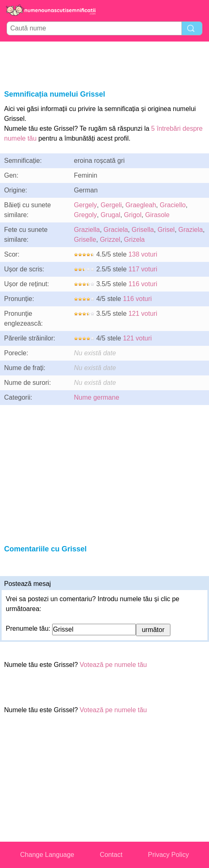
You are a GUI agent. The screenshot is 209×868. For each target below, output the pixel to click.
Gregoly (85, 215)
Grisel (166, 230)
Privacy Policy (168, 855)
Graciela (116, 230)
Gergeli (111, 205)
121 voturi (143, 314)
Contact (111, 855)
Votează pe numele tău (113, 665)
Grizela (134, 240)
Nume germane (96, 397)
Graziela (191, 230)
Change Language (47, 855)
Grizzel (110, 240)
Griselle (85, 240)
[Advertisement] (105, 64)
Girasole (157, 215)
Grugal (110, 215)
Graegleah (141, 205)
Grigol (133, 215)
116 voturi (143, 284)
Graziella (87, 230)
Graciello (173, 205)
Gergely (85, 205)
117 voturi (143, 269)
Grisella (143, 230)
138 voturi (143, 254)
